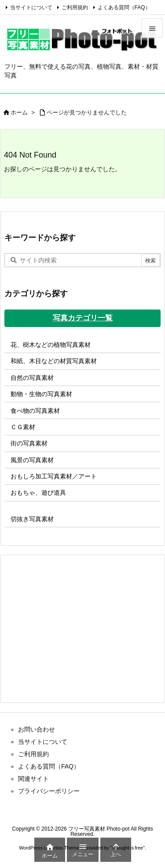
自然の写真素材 (32, 378)
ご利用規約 (75, 7)
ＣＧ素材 (23, 427)
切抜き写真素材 (32, 519)
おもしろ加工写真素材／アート (54, 476)
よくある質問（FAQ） (124, 7)
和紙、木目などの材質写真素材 (54, 361)
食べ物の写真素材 (35, 411)
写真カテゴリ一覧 (83, 318)
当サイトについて (31, 7)
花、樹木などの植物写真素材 (51, 345)
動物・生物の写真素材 (41, 394)
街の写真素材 (29, 443)
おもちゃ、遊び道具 (38, 493)
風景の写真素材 (32, 460)
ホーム (19, 112)
